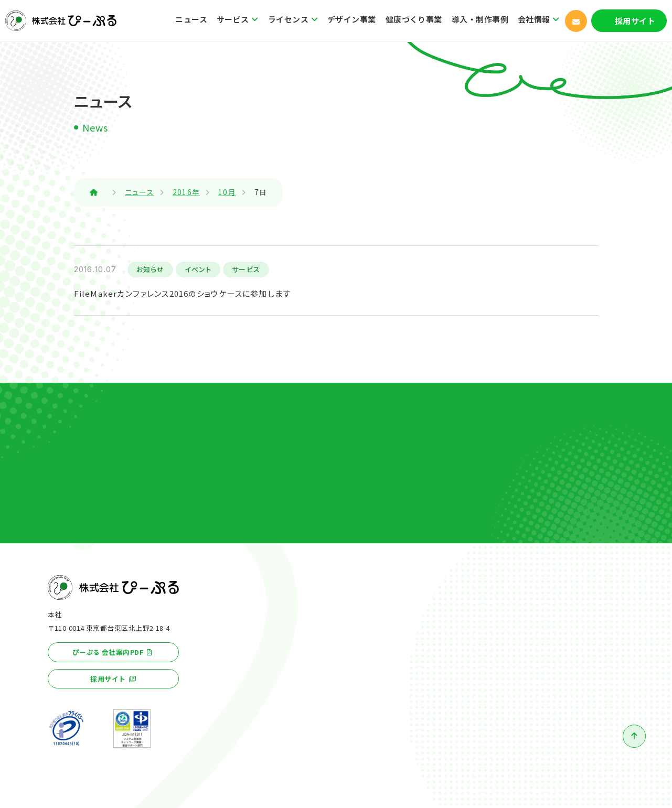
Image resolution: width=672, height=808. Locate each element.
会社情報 (534, 19)
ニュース (191, 19)
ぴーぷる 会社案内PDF (108, 652)
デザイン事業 (352, 19)
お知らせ (151, 269)
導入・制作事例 (480, 19)
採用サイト (635, 21)
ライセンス (288, 19)
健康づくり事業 (414, 19)
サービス (233, 19)
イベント (198, 269)
